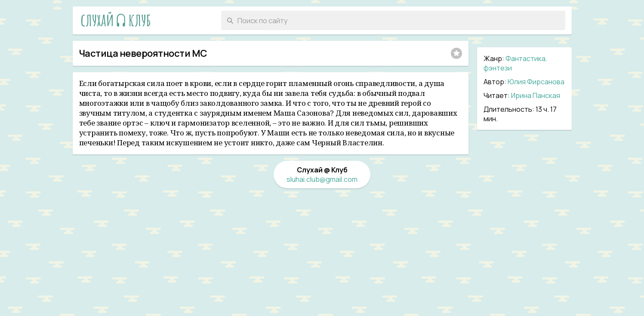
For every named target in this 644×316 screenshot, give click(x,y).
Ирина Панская (536, 95)
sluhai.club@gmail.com (322, 179)
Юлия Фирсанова (536, 82)
